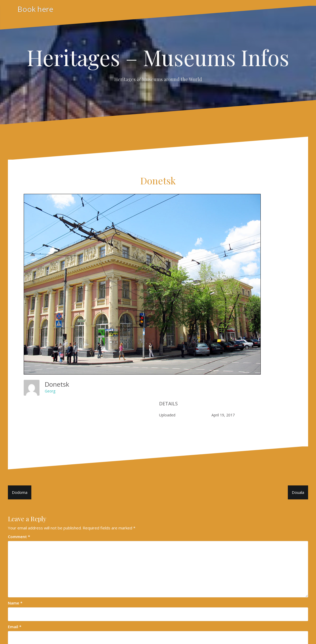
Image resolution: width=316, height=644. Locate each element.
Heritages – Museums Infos (158, 57)
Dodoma (20, 492)
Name (15, 603)
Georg (50, 391)
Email (15, 627)
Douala (298, 492)
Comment (19, 537)
